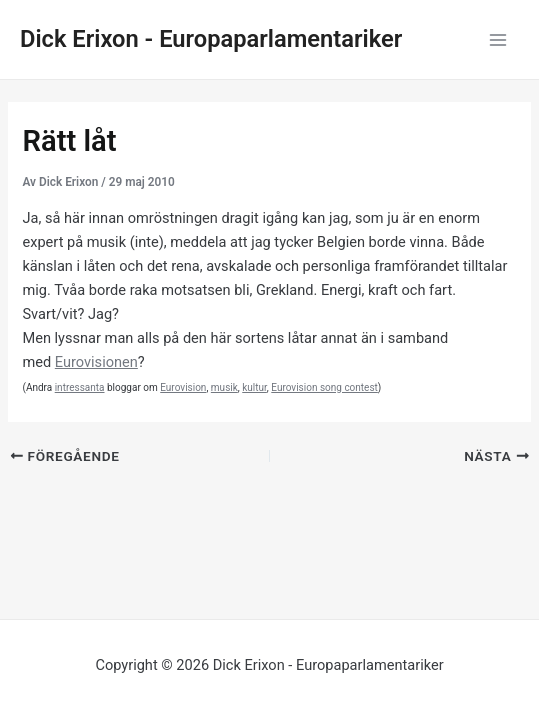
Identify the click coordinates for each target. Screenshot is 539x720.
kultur (254, 387)
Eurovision (183, 387)
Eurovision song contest (324, 387)
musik (224, 387)
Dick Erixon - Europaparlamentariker (211, 39)
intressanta (80, 387)
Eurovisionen (96, 362)
